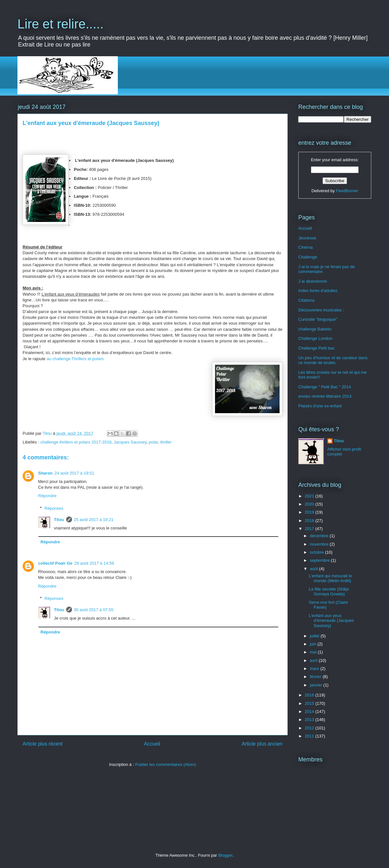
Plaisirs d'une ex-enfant (320, 406)
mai (314, 652)
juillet (315, 636)
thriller (166, 442)
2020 (310, 504)
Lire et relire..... (61, 24)
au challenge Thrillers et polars (75, 359)
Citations (307, 300)
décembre (320, 536)
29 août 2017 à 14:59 (94, 563)
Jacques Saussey (130, 442)
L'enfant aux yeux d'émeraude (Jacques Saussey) (331, 621)
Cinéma (306, 247)
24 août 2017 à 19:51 (74, 473)
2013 (310, 720)
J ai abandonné (313, 281)
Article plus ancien (262, 744)
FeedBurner (347, 191)
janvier (317, 685)
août (315, 569)
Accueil (152, 744)
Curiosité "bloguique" (318, 319)
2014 (310, 711)
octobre (317, 552)
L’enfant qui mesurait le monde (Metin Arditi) (330, 578)
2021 (310, 496)
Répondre (47, 496)
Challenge (308, 257)
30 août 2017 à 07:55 (94, 610)
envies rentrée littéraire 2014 (325, 396)
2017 (310, 529)
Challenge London (315, 338)
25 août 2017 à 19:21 (94, 520)
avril (314, 660)
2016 (310, 695)
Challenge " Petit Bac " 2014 (325, 387)
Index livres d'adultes (318, 291)
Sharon (45, 473)
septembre (320, 560)
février (316, 677)
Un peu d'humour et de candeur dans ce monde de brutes (333, 360)
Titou (59, 520)
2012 (310, 728)
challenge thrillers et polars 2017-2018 (76, 442)
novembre (320, 544)
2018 (310, 521)
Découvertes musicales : (321, 310)
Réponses (54, 508)
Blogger (225, 855)
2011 (310, 736)
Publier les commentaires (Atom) (166, 764)
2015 (310, 703)
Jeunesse (307, 238)
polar (153, 442)
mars (315, 669)
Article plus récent (43, 744)
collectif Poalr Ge (55, 563)
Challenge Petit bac (317, 348)
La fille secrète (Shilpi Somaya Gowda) (329, 592)
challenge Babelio (315, 329)
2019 (310, 512)
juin (314, 644)
